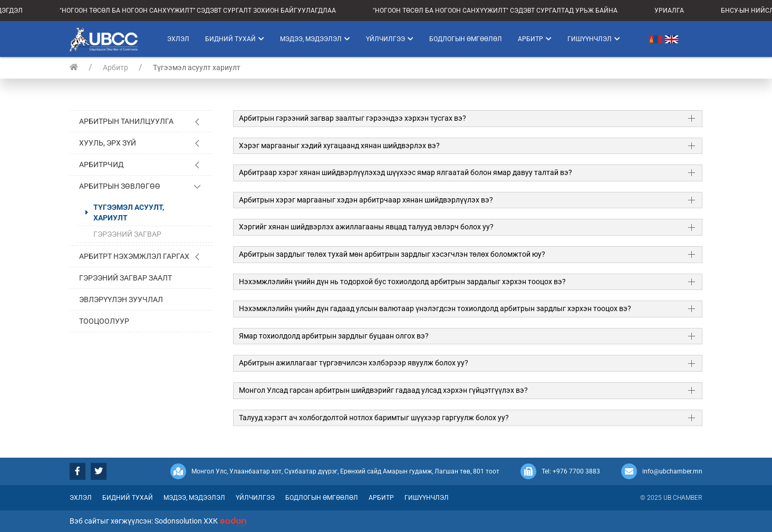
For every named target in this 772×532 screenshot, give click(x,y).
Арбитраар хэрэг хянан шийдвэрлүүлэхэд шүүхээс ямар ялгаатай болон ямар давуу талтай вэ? (406, 172)
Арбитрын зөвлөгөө (120, 186)
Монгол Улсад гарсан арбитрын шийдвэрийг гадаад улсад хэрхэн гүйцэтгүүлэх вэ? (383, 390)
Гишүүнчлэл (594, 39)
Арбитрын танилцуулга (126, 121)
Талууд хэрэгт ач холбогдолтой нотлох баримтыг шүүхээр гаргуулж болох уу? (374, 418)
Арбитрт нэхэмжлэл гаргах (134, 256)
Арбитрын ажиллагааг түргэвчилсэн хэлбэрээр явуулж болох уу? (354, 363)
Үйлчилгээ (390, 39)
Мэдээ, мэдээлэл (315, 39)
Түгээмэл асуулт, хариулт (129, 212)
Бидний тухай (235, 39)
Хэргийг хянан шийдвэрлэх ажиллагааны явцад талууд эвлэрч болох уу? (366, 227)
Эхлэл (178, 39)
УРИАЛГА (682, 11)
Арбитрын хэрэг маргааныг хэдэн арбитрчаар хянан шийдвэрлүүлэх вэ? (366, 200)
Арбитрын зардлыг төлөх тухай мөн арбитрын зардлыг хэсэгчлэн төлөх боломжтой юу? (392, 254)
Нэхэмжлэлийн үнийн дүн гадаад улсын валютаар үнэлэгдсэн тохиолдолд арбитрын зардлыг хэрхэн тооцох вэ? (435, 308)
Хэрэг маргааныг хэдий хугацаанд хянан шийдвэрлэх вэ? (339, 146)
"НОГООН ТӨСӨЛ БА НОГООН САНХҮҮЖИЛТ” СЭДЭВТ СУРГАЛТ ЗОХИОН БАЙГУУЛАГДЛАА (210, 11)
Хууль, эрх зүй (108, 143)
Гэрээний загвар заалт (126, 278)
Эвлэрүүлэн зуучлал (121, 299)
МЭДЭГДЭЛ (18, 11)
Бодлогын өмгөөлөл (466, 39)
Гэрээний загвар (127, 234)
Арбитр (535, 39)
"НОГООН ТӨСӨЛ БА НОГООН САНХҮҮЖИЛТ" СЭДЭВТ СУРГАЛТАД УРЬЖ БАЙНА (508, 11)
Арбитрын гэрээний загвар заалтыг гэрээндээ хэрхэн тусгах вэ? (353, 118)
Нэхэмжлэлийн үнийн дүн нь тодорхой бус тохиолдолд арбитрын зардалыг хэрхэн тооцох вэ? (402, 282)
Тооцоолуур (104, 321)
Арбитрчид (102, 165)
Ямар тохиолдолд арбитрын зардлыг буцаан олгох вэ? (334, 336)
